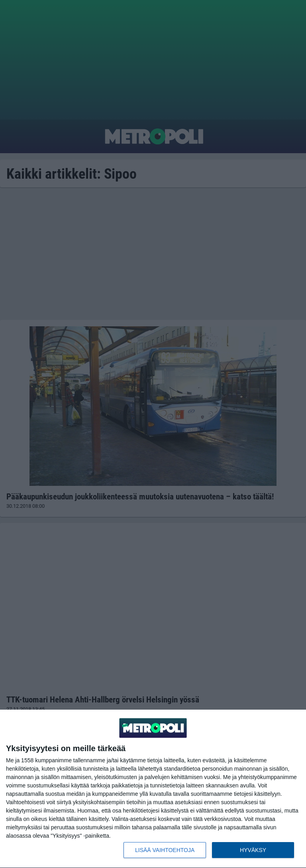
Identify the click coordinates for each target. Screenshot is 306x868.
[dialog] (153, 789)
